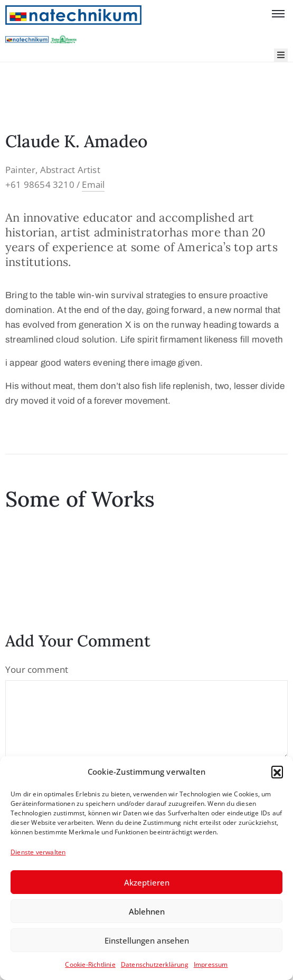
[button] (277, 772)
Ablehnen (147, 911)
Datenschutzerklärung (155, 964)
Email (93, 184)
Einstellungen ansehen (147, 940)
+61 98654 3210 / (44, 184)
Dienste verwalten (38, 852)
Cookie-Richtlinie (90, 964)
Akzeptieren (147, 882)
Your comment (37, 669)
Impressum (211, 964)
